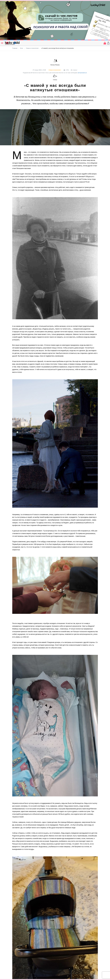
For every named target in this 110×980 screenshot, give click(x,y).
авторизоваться (82, 73)
